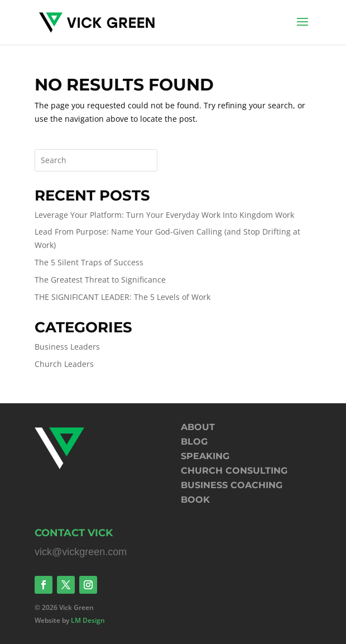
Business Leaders (67, 347)
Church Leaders (64, 364)
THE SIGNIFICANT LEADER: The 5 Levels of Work (122, 297)
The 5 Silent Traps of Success (89, 262)
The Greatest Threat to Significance (100, 280)
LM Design (88, 620)
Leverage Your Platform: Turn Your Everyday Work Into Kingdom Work (164, 215)
